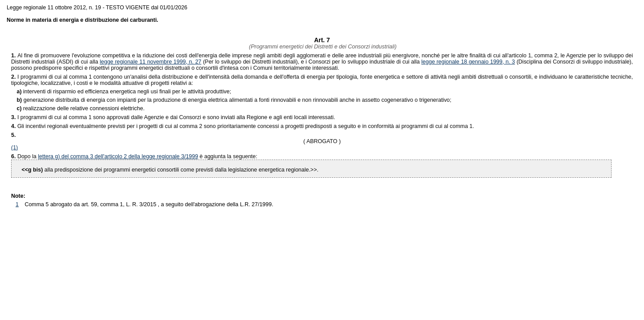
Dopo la (28, 156)
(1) (14, 148)
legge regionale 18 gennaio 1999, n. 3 (468, 62)
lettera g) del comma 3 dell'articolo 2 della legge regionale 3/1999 (118, 156)
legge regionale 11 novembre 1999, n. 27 (151, 62)
